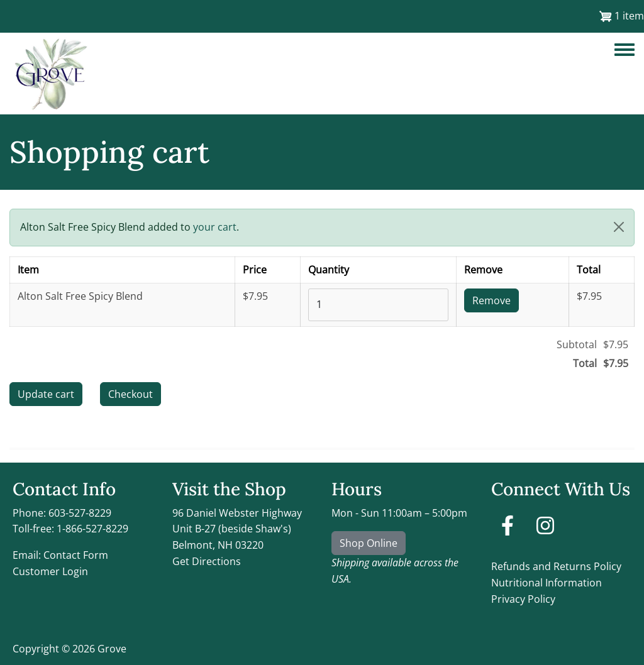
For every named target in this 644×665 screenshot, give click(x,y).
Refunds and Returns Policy (556, 566)
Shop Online (369, 543)
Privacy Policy (523, 599)
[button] (619, 227)
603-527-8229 (80, 513)
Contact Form (76, 555)
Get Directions (207, 561)
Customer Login (50, 571)
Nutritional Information (547, 583)
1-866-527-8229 (92, 529)
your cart (215, 227)
